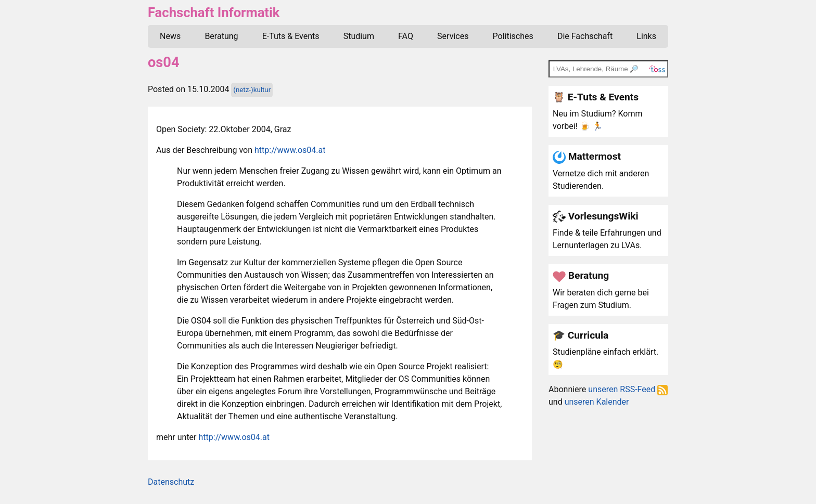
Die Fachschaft (585, 36)
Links (646, 36)
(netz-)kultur (252, 90)
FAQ (406, 36)
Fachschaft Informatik (214, 12)
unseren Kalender (597, 402)
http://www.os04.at (290, 150)
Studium (359, 36)
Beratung (221, 36)
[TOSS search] (608, 69)
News (170, 36)
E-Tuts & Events (291, 36)
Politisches (513, 36)
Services (453, 36)
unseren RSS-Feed (628, 389)
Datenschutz (171, 482)
